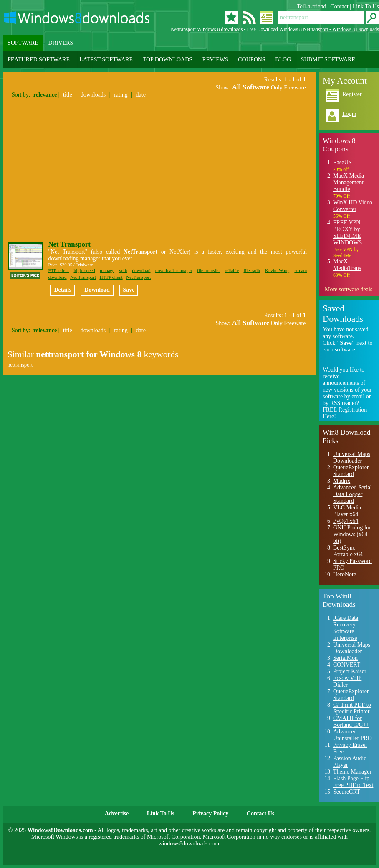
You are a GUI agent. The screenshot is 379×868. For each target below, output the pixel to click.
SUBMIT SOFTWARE (328, 60)
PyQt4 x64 (346, 521)
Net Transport (69, 244)
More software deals (349, 289)
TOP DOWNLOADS (168, 60)
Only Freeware (288, 88)
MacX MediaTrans (347, 265)
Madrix (342, 481)
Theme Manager (352, 772)
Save (129, 290)
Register (352, 94)
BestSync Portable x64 (348, 551)
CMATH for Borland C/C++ (351, 722)
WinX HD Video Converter (353, 206)
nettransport (20, 365)
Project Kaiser (350, 671)
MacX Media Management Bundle (349, 182)
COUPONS (251, 60)
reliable (232, 270)
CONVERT (347, 665)
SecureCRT (346, 792)
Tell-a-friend (312, 6)
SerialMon (345, 658)
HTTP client (111, 277)
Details (62, 290)
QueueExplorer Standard (351, 471)
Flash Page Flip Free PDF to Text (353, 782)
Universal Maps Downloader (352, 457)
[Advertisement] (78, 167)
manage (107, 270)
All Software (251, 87)
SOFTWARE (23, 43)
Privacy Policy (210, 813)
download (141, 270)
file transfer (208, 270)
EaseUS (342, 162)
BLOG (283, 60)
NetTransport (138, 277)
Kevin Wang (277, 270)
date (141, 95)
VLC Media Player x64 (347, 511)
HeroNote (345, 574)
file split (252, 270)
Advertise (117, 813)
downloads (93, 95)
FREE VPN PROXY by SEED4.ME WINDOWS (347, 233)
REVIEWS (215, 60)
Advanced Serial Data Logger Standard (352, 494)
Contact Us (261, 813)
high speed (85, 270)
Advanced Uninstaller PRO (352, 735)
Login (349, 114)
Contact (339, 6)
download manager (174, 270)
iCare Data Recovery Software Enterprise (346, 628)
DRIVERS (61, 43)
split (123, 270)
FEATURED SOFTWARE (39, 60)
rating (121, 95)
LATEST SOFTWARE (106, 60)
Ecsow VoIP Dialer (347, 681)
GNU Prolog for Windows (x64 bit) (352, 534)
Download (97, 290)
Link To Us (366, 6)
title (68, 95)
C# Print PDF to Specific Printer (352, 708)
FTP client (58, 270)
